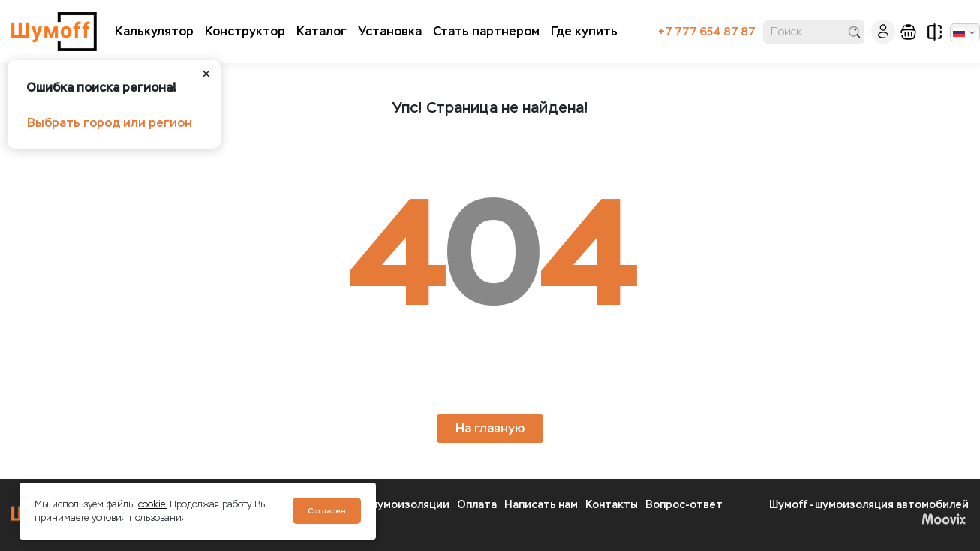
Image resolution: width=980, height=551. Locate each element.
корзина (908, 32)
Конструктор (245, 31)
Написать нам (541, 505)
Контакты (612, 505)
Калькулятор (154, 31)
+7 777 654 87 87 (707, 32)
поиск (854, 32)
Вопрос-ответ (684, 505)
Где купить (584, 31)
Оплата (477, 505)
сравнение (935, 32)
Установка (390, 31)
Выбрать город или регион (110, 123)
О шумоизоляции (404, 505)
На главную (490, 428)
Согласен (327, 511)
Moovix (944, 519)
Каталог (322, 31)
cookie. (152, 504)
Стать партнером (486, 31)
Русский (959, 32)
